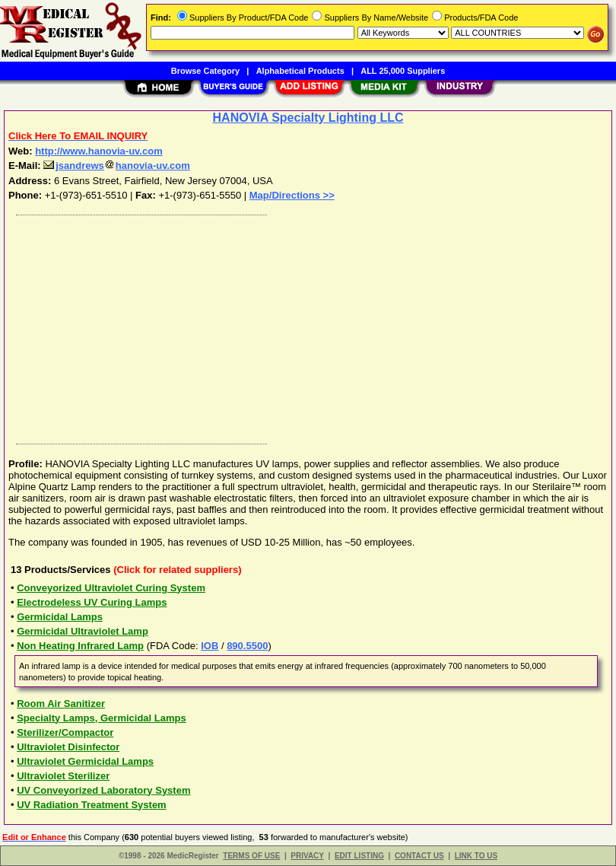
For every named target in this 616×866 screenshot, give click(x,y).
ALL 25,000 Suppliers (403, 71)
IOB (210, 646)
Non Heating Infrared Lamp (80, 646)
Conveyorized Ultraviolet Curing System (111, 588)
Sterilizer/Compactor (65, 732)
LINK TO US (476, 856)
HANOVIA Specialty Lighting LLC (308, 118)
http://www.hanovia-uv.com (99, 151)
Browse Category (205, 71)
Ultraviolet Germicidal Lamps (85, 761)
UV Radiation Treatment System (92, 805)
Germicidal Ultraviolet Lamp (83, 631)
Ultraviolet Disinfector (68, 747)
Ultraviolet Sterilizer (63, 776)
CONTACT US (419, 856)
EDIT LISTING (359, 856)
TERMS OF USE (251, 856)
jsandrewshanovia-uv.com (117, 166)
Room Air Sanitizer (61, 704)
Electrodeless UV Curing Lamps (92, 602)
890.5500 (247, 646)
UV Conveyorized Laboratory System (103, 790)
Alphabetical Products (300, 71)
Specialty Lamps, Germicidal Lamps (102, 718)
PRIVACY (307, 856)
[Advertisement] (305, 326)
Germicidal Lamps (60, 617)
